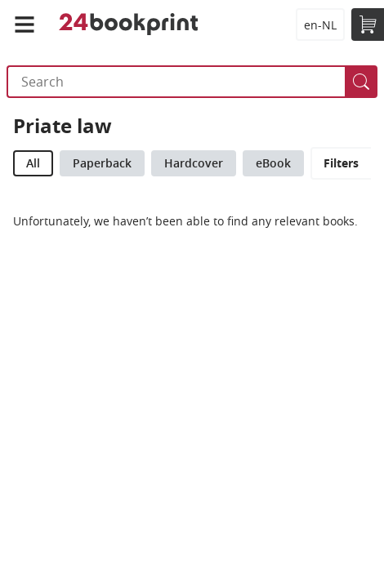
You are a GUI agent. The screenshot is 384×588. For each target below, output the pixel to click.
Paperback (102, 163)
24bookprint (129, 24)
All (33, 163)
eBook (273, 163)
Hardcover (194, 163)
